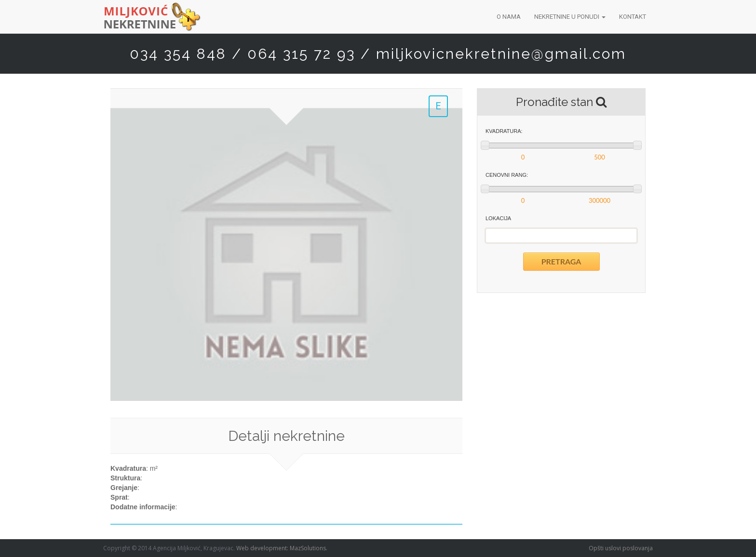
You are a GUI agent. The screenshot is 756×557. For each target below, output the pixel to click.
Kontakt (633, 17)
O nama (509, 17)
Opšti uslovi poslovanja (621, 548)
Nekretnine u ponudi (570, 17)
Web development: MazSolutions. (282, 548)
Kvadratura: (504, 131)
